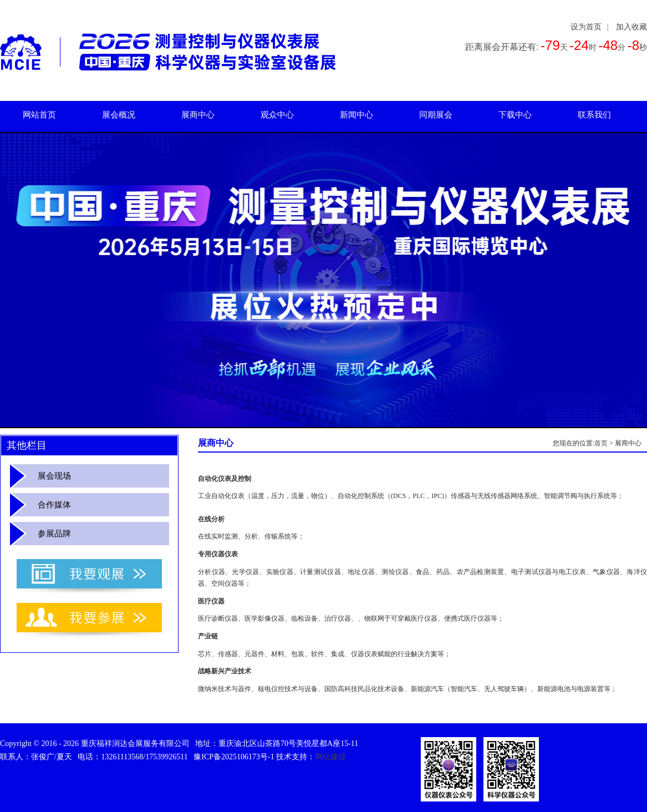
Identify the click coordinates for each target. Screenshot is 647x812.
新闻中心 (356, 115)
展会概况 (119, 115)
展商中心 (198, 115)
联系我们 (594, 115)
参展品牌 (54, 534)
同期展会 (436, 115)
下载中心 (515, 115)
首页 (601, 443)
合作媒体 (54, 505)
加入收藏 (631, 27)
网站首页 (39, 115)
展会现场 (54, 476)
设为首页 (586, 27)
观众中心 (277, 115)
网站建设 (330, 757)
